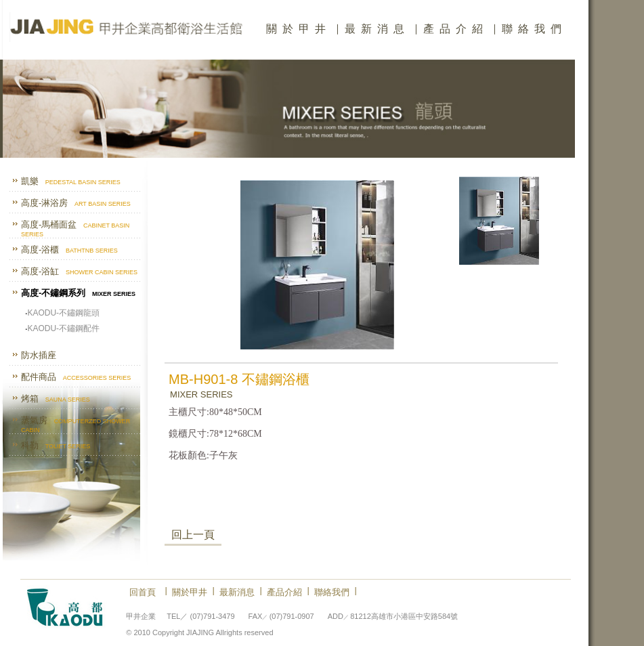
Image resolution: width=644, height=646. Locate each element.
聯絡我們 (534, 29)
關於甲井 (299, 29)
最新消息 (377, 29)
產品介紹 (456, 29)
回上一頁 (193, 535)
